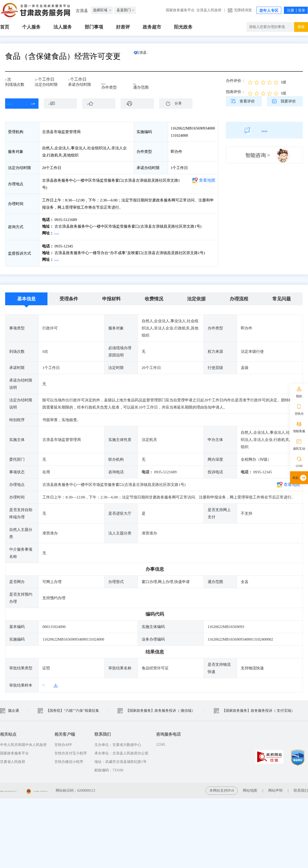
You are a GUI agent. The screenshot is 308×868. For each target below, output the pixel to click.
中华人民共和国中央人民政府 (23, 743)
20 (38, 81)
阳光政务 (183, 27)
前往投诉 (62, 258)
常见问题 (282, 297)
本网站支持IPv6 (222, 788)
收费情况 (154, 297)
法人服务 (63, 27)
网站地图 (250, 788)
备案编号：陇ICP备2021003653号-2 (28, 788)
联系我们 (301, 788)
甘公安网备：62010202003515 (93, 788)
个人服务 (31, 27)
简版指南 (264, 130)
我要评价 (288, 101)
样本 (46, 683)
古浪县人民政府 (209, 10)
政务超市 (152, 27)
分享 (178, 103)
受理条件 (69, 297)
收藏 (101, 104)
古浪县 (150, 56)
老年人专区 (269, 11)
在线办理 (18, 104)
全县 (141, 83)
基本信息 (26, 297)
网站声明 (275, 788)
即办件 (111, 83)
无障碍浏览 (243, 10)
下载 (140, 104)
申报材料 (111, 297)
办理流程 (239, 297)
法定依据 (196, 297)
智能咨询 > (258, 155)
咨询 (63, 104)
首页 (5, 27)
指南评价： (235, 92)
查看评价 (247, 101)
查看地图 (207, 180)
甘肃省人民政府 (13, 760)
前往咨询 (62, 233)
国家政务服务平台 (180, 10)
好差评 (123, 27)
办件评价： (235, 81)
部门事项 (94, 27)
